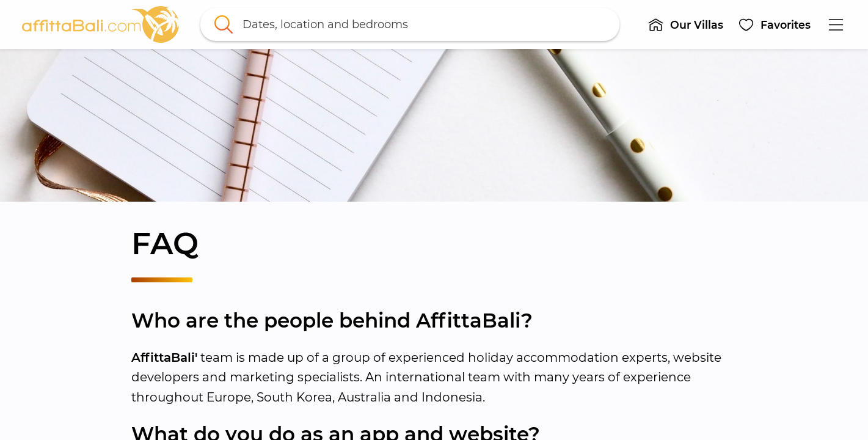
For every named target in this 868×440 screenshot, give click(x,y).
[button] (686, 24)
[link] (101, 24)
